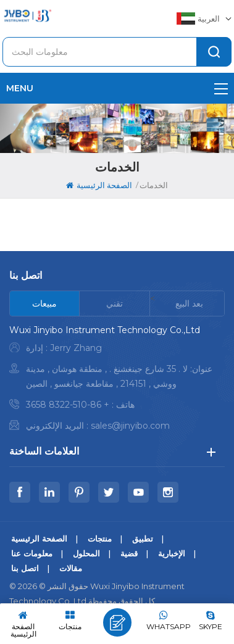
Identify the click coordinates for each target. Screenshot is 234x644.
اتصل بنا (25, 568)
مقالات (71, 568)
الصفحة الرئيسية (99, 185)
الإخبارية (172, 553)
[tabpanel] (117, 381)
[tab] (45, 303)
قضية (129, 553)
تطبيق (143, 539)
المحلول (86, 553)
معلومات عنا (32, 553)
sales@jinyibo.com (130, 426)
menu (117, 88)
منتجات (100, 539)
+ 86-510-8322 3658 (68, 405)
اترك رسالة (117, 622)
